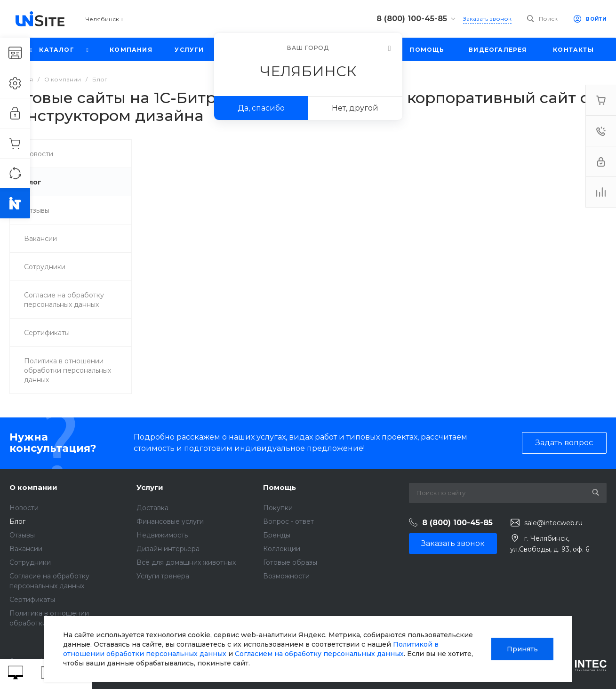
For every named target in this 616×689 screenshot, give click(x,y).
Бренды (277, 535)
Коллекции (282, 549)
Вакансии (26, 549)
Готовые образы (290, 562)
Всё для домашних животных (186, 562)
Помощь (280, 487)
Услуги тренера (163, 576)
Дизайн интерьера (168, 549)
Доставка (152, 508)
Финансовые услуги (170, 521)
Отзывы (22, 535)
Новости (24, 508)
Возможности (286, 576)
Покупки (278, 508)
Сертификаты (32, 600)
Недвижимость (162, 535)
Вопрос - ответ (288, 521)
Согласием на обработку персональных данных (319, 654)
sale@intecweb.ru (553, 523)
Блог (17, 521)
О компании (33, 487)
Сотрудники (30, 562)
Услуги (150, 487)
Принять (522, 649)
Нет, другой (355, 108)
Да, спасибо (261, 108)
